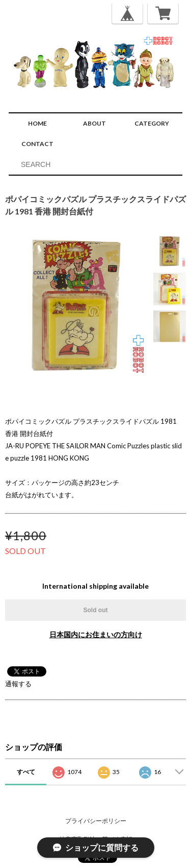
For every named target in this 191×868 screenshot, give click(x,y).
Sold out (96, 610)
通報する (18, 684)
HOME (37, 123)
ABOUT (94, 123)
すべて (26, 772)
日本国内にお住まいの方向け (96, 634)
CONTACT (37, 144)
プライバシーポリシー (96, 821)
